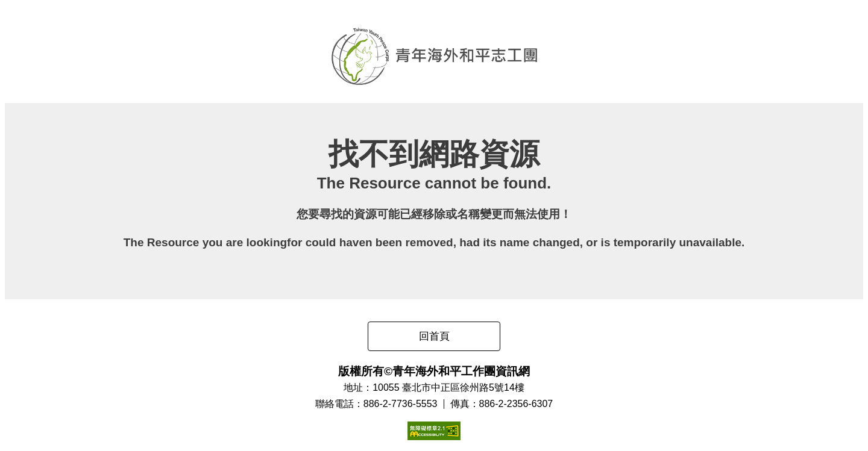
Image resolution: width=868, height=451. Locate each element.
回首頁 (434, 336)
